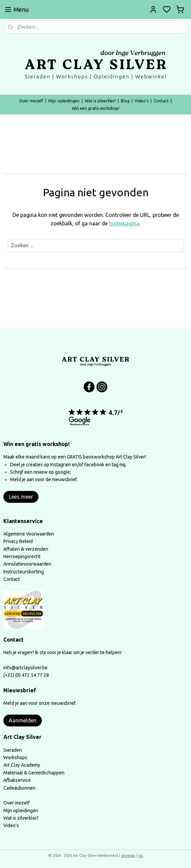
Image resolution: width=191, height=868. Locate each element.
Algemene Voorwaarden (29, 534)
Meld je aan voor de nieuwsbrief (43, 479)
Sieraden (13, 750)
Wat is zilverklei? (100, 101)
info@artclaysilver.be (25, 668)
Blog (125, 101)
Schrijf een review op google (40, 472)
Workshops (15, 758)
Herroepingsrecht (22, 556)
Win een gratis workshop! (96, 108)
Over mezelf (31, 101)
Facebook (95, 465)
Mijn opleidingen (64, 101)
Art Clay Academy (22, 765)
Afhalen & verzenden (26, 549)
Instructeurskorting (24, 572)
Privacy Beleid (18, 541)
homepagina (124, 224)
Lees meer (21, 497)
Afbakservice (17, 780)
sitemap (128, 855)
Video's (142, 101)
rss (141, 855)
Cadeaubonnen (19, 788)
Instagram (61, 465)
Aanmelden (23, 720)
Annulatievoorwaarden (27, 564)
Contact (161, 101)
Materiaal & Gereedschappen (34, 773)
